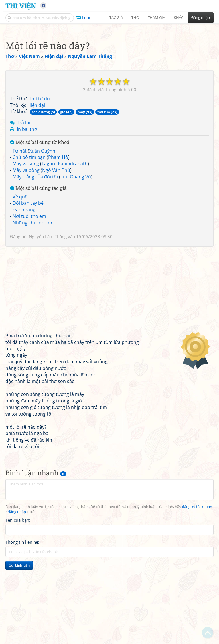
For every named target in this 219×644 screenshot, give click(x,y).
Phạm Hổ (58, 237)
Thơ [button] (135, 17)
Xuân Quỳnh (42, 231)
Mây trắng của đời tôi (35, 257)
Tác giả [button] (116, 17)
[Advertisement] (109, 67)
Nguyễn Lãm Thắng (48, 316)
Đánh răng (24, 290)
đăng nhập (17, 592)
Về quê (20, 277)
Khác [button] (179, 17)
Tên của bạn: (18, 600)
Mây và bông (26, 250)
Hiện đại (36, 185)
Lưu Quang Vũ (76, 257)
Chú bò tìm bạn (29, 237)
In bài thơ (27, 209)
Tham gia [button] (156, 17)
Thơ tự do (39, 178)
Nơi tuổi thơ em (29, 296)
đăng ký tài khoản (197, 587)
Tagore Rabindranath (65, 244)
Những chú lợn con (33, 303)
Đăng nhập (201, 17)
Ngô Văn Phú (56, 250)
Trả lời (24, 202)
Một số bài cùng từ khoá (40, 222)
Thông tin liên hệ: (22, 622)
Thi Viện (21, 6)
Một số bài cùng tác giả (38, 268)
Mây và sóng (26, 244)
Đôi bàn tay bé (28, 283)
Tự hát (20, 231)
